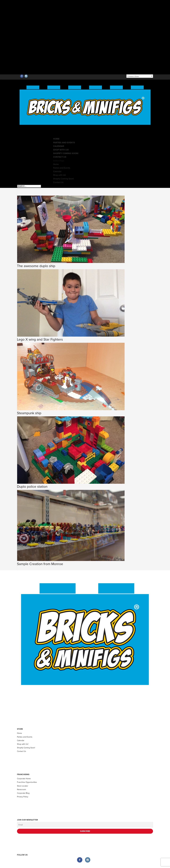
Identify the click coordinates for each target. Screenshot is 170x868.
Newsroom (21, 790)
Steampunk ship (29, 413)
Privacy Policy (23, 797)
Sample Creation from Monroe (40, 564)
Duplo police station (32, 487)
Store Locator (23, 786)
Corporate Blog (23, 793)
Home (56, 164)
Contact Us (58, 182)
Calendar (57, 171)
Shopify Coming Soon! (66, 153)
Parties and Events (64, 143)
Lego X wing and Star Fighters (40, 339)
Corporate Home (24, 779)
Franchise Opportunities (27, 782)
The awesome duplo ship (36, 266)
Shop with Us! (59, 175)
